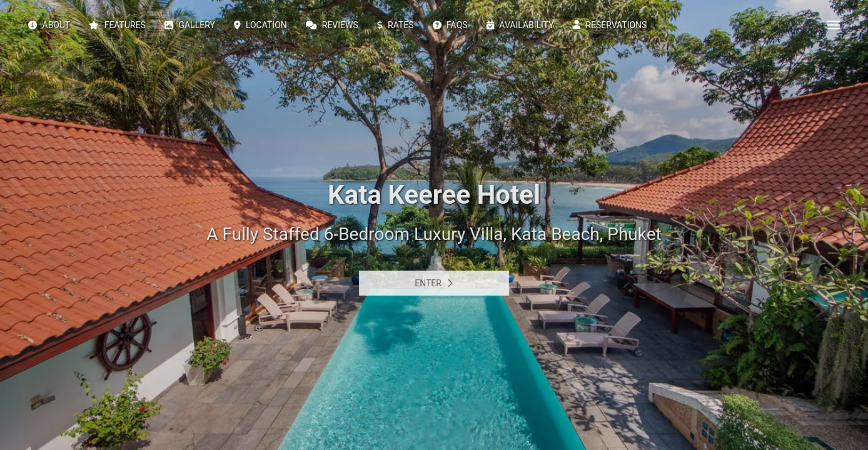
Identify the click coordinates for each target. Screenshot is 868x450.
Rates (396, 25)
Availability (520, 25)
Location (260, 25)
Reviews (332, 25)
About (49, 25)
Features (117, 25)
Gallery (190, 25)
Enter (434, 283)
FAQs (450, 25)
